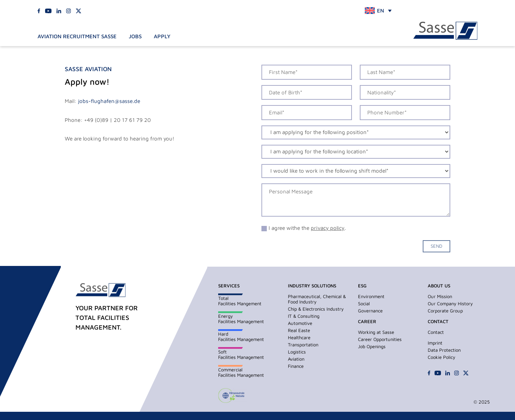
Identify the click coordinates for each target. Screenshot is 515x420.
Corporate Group (445, 311)
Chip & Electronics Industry (316, 309)
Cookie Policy (442, 357)
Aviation (296, 359)
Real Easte (299, 330)
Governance (370, 311)
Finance (296, 366)
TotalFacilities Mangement (240, 301)
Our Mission (440, 296)
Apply (162, 36)
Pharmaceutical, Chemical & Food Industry (317, 299)
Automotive (300, 323)
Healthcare (299, 337)
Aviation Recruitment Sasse (77, 36)
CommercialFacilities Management (241, 372)
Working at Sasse (376, 332)
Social (364, 303)
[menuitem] (378, 11)
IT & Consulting (304, 316)
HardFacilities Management (241, 337)
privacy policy (328, 228)
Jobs (135, 36)
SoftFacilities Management (241, 354)
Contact (436, 332)
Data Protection (444, 350)
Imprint (435, 343)
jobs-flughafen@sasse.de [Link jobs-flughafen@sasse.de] (109, 101)
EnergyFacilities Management (241, 319)
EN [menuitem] (381, 11)
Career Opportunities (380, 339)
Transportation (303, 345)
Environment (371, 296)
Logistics (297, 352)
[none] (378, 11)
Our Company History (450, 303)
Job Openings (372, 346)
